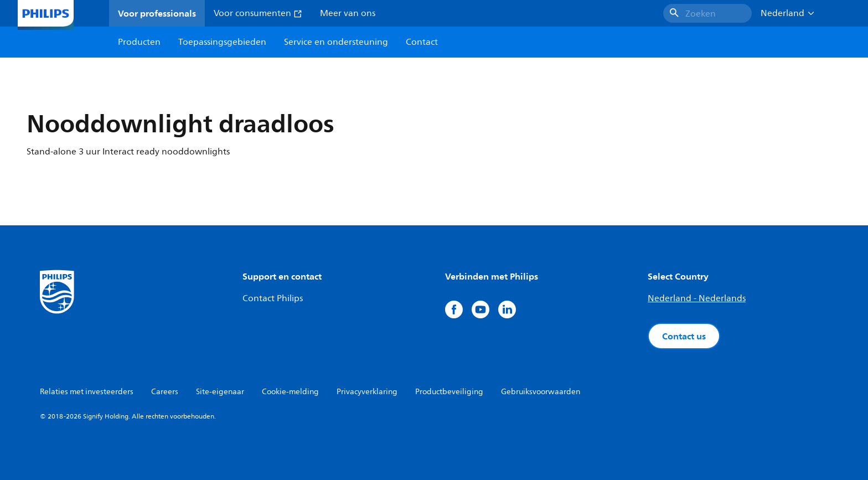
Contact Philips (273, 298)
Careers (165, 392)
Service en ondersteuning (336, 42)
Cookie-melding (290, 392)
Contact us (684, 336)
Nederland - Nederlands (697, 298)
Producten (139, 42)
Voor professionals (157, 13)
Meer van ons (348, 13)
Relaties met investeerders (87, 392)
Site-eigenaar (220, 392)
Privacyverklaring (367, 392)
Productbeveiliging (449, 392)
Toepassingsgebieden (222, 42)
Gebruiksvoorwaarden (541, 392)
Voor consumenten (258, 13)
